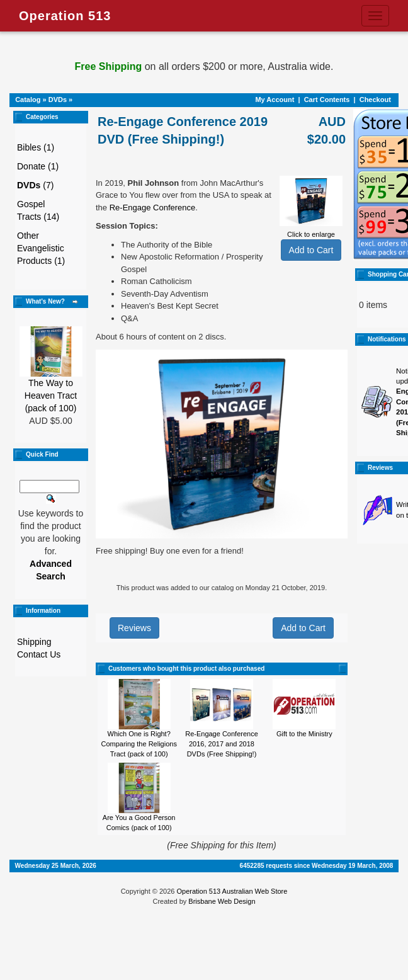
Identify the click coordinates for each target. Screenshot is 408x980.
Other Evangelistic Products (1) (41, 248)
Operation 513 (65, 16)
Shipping (34, 642)
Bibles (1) (36, 147)
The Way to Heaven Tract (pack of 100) (51, 396)
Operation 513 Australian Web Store (232, 891)
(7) (35, 185)
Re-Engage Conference (153, 208)
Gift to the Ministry (304, 734)
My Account (275, 100)
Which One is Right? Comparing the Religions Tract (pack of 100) (139, 744)
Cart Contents (327, 100)
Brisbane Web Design (222, 901)
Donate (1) (38, 166)
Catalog (28, 100)
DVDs (58, 100)
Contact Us (39, 654)
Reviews (134, 628)
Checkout (375, 100)
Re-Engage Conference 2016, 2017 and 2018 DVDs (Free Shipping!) (222, 744)
